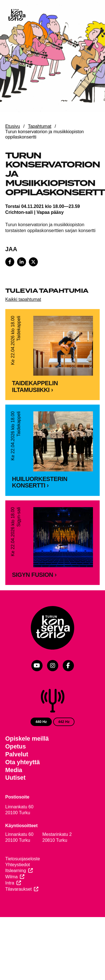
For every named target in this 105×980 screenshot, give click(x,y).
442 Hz (64, 742)
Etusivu (13, 126)
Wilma (11, 897)
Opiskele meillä (27, 759)
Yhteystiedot (18, 885)
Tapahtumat (40, 126)
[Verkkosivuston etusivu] (17, 15)
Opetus (16, 767)
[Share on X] (33, 262)
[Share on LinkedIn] (22, 262)
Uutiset (15, 798)
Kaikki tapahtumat (23, 299)
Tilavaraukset (19, 910)
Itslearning (16, 891)
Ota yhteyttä (23, 783)
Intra (10, 903)
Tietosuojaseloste (23, 879)
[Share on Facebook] (10, 262)
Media (14, 790)
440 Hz (41, 742)
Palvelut (17, 775)
